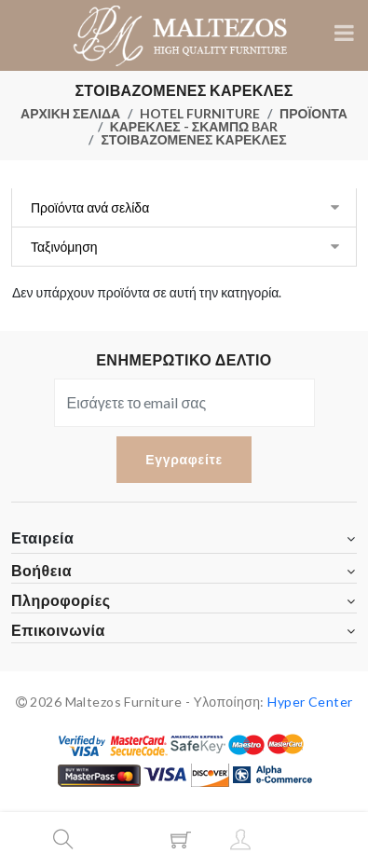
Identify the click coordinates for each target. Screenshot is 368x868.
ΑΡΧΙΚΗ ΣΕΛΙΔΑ (70, 113)
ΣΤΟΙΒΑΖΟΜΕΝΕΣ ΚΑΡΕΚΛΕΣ (193, 139)
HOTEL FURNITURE (200, 113)
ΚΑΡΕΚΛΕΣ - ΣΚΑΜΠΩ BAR (194, 126)
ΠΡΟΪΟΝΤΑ (313, 113)
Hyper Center (310, 702)
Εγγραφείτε (184, 459)
